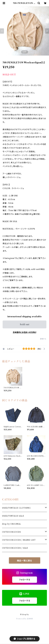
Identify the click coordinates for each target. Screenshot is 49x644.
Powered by (24, 619)
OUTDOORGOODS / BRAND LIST (19, 540)
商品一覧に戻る (25, 561)
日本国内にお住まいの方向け (25, 332)
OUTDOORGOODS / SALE (15, 548)
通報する (43, 339)
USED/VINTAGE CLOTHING (16, 508)
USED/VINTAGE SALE (13, 516)
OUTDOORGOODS (11, 532)
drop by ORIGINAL (12, 524)
